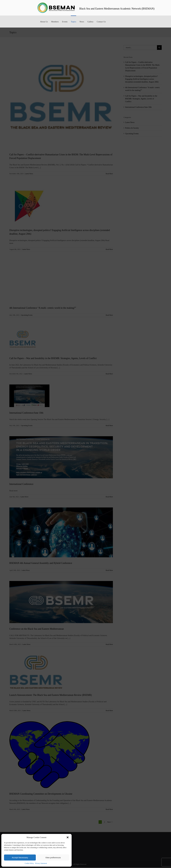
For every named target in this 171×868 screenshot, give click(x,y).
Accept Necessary (20, 858)
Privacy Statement (41, 863)
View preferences (53, 858)
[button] (68, 837)
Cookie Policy (29, 863)
